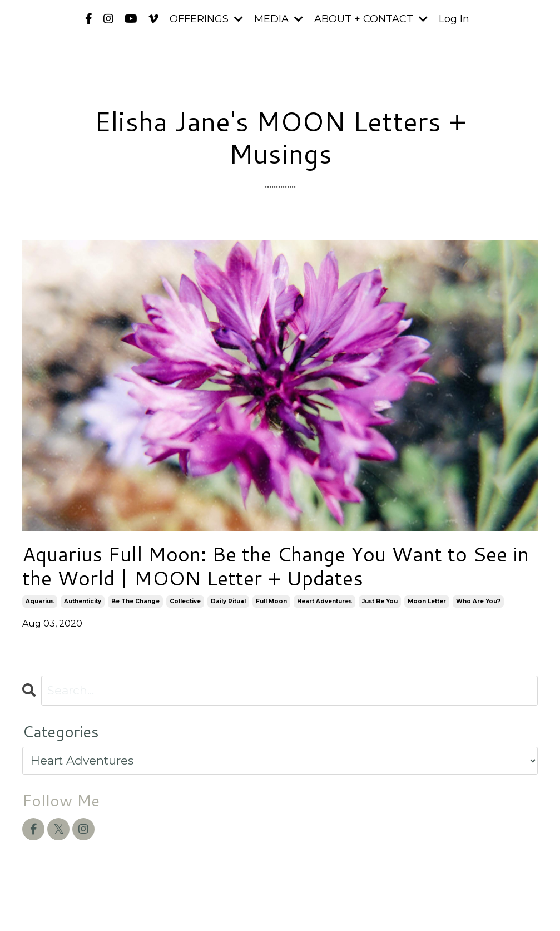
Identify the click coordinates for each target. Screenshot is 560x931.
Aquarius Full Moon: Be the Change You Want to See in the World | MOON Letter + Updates (276, 566)
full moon (271, 601)
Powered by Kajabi (502, 902)
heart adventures (324, 601)
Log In (454, 19)
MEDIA (279, 19)
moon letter (427, 601)
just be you (380, 601)
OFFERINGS (206, 19)
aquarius (40, 601)
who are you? (478, 601)
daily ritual (228, 601)
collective (185, 601)
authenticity (83, 601)
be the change (135, 601)
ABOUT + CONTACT (371, 19)
